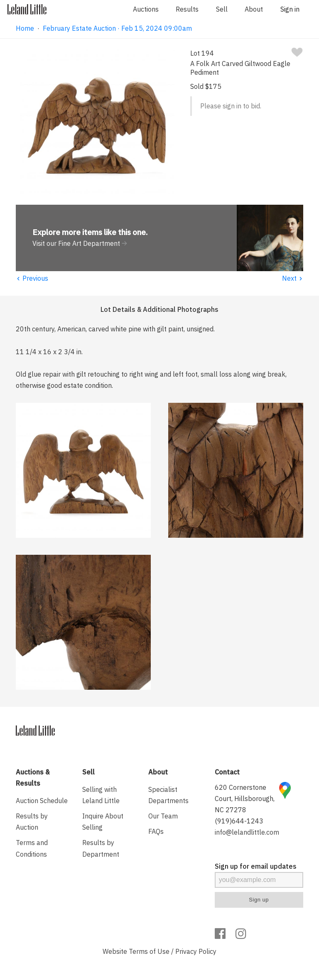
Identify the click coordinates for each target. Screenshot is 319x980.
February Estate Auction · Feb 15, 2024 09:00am (117, 28)
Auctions (146, 9)
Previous (32, 278)
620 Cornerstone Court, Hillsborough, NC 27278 (245, 799)
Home (25, 28)
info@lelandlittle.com (247, 832)
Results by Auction (32, 822)
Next (293, 278)
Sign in (290, 9)
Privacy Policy (196, 951)
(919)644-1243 (239, 821)
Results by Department (101, 848)
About (254, 9)
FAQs (156, 831)
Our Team (163, 816)
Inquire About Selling (103, 822)
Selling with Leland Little (101, 795)
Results (187, 9)
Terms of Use (149, 951)
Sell (222, 9)
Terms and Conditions (32, 848)
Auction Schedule (42, 801)
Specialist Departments (168, 795)
